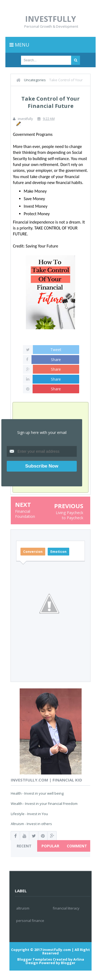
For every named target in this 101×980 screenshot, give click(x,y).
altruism (23, 908)
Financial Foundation (25, 514)
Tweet (56, 350)
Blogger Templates (35, 959)
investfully (50, 19)
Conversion (33, 552)
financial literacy (66, 908)
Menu (19, 45)
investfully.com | (58, 950)
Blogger (68, 963)
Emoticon (58, 552)
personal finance (30, 921)
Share (56, 360)
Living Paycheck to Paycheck (69, 515)
